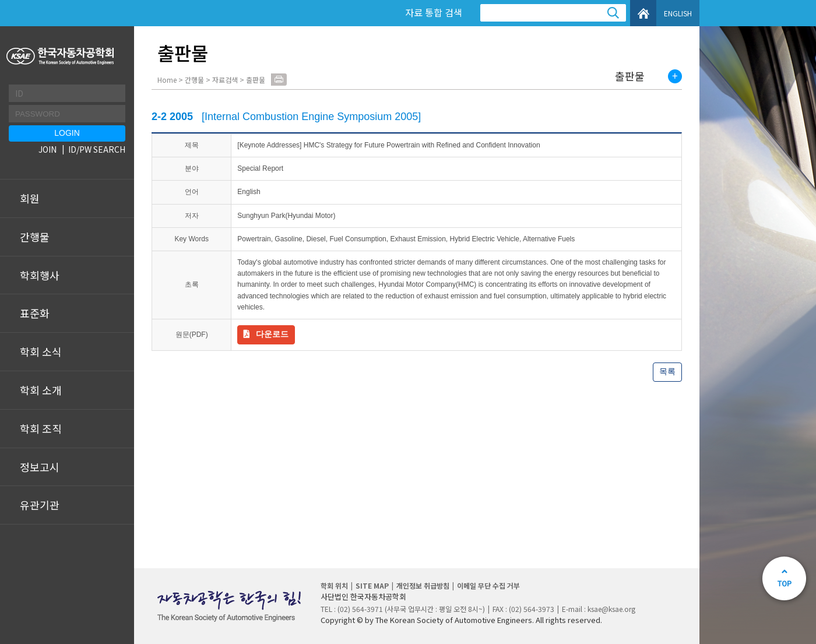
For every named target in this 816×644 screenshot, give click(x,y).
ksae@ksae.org (611, 609)
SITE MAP (372, 585)
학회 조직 (41, 428)
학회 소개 (41, 390)
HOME (643, 13)
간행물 (35, 237)
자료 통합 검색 (434, 12)
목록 (667, 371)
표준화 (35, 313)
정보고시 (40, 467)
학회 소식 (41, 351)
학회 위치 (334, 585)
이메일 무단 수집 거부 (488, 585)
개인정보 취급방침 (423, 585)
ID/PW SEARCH (97, 149)
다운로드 (272, 334)
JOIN (48, 149)
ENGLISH (678, 13)
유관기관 (40, 505)
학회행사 (40, 275)
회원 (30, 198)
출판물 (630, 76)
